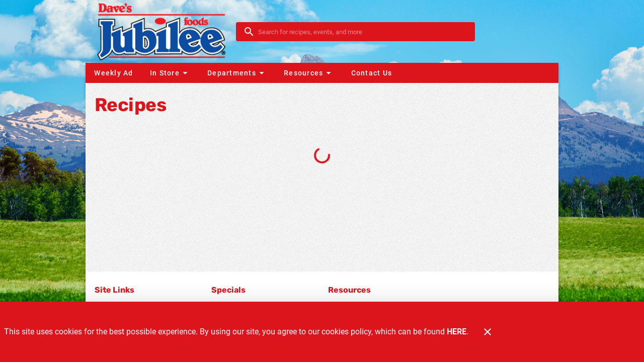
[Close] (488, 332)
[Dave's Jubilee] (164, 31)
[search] (363, 32)
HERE (457, 332)
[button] (170, 73)
